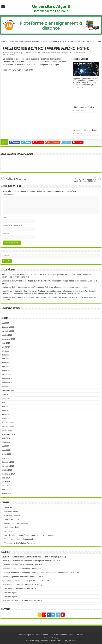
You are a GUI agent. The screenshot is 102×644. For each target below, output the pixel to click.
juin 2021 (5, 398)
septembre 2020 (8, 434)
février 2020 (7, 454)
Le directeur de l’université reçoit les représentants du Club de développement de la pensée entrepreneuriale (45, 287)
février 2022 (7, 371)
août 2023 (6, 343)
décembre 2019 (8, 462)
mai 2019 (5, 490)
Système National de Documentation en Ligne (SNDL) (23, 565)
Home (3, 41)
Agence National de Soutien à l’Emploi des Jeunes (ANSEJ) (26, 581)
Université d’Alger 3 (51, 6)
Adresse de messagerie (13, 225)
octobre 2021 (7, 387)
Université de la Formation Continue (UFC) (19, 589)
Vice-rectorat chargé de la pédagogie (19, 539)
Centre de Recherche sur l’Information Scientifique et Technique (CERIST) (31, 561)
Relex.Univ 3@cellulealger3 (15, 53)
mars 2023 (6, 363)
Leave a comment (79, 53)
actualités (8, 507)
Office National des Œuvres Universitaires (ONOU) (22, 585)
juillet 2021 (6, 395)
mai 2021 (5, 402)
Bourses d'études (11, 511)
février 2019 (7, 494)
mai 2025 (5, 323)
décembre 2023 (8, 327)
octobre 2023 (7, 335)
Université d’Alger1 (9, 593)
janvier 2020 (7, 458)
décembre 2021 (8, 379)
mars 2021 (6, 410)
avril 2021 (6, 406)
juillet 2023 (6, 347)
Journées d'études (12, 519)
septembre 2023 (8, 339)
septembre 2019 (8, 474)
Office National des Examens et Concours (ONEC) (22, 600)
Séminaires (9, 531)
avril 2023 (6, 359)
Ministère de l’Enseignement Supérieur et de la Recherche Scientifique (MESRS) (34, 557)
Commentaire (8, 195)
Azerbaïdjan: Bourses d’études (86, 130)
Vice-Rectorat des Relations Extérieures (23, 41)
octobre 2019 (7, 470)
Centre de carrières (12, 515)
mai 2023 (5, 355)
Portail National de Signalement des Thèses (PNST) (22, 569)
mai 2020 (5, 446)
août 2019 (6, 478)
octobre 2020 (7, 430)
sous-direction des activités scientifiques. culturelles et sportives (30, 535)
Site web (7, 233)
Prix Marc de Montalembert (19, 178)
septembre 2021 (8, 391)
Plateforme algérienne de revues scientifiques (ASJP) (23, 577)
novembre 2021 (8, 383)
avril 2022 (6, 367)
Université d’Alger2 (9, 597)
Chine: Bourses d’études (83, 107)
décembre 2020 (8, 422)
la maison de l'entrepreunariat (16, 523)
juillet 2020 (6, 442)
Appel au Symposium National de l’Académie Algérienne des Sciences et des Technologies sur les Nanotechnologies (86, 82)
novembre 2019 (8, 466)
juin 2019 (5, 486)
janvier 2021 (7, 418)
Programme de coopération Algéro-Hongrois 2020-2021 (83, 179)
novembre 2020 (8, 426)
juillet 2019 (6, 482)
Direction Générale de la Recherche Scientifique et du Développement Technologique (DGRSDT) (40, 573)
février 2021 (7, 414)
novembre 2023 (8, 331)
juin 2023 (5, 351)
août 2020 (6, 438)
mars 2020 (6, 450)
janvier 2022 (7, 375)
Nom (6, 217)
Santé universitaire (12, 527)
